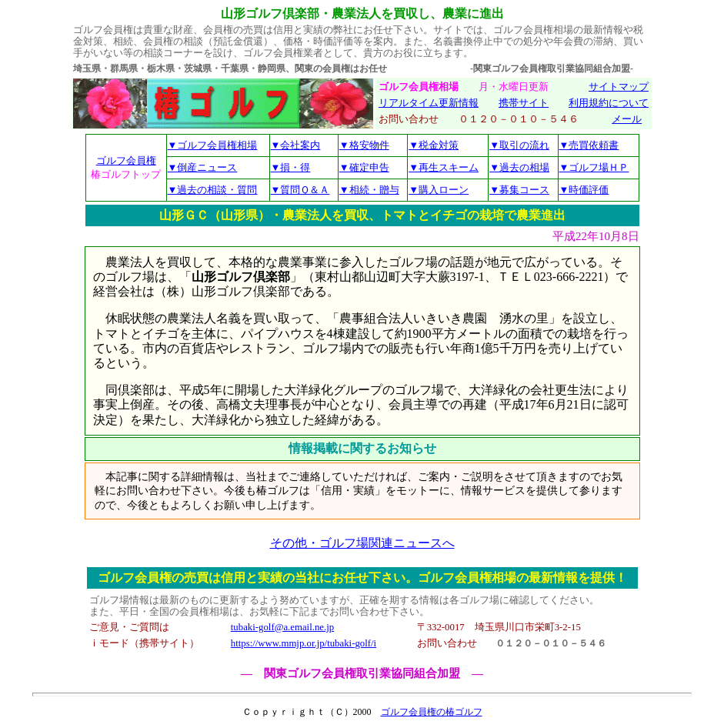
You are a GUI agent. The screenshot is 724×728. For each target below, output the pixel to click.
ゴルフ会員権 (126, 160)
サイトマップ (619, 87)
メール (627, 119)
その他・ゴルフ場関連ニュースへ (362, 543)
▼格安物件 (364, 145)
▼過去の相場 (519, 167)
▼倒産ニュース (203, 167)
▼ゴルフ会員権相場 (213, 145)
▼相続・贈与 (369, 190)
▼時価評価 (584, 190)
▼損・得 (291, 167)
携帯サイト (524, 103)
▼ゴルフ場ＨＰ (594, 167)
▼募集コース (519, 190)
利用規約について (609, 103)
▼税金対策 (434, 145)
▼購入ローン (439, 190)
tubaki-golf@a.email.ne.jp (282, 627)
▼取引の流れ (519, 145)
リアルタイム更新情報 (429, 103)
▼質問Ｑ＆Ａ (300, 190)
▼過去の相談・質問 (213, 190)
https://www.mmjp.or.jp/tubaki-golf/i (304, 643)
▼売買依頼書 (589, 145)
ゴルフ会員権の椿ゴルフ (432, 712)
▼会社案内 (296, 145)
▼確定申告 (364, 167)
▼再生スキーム (444, 167)
